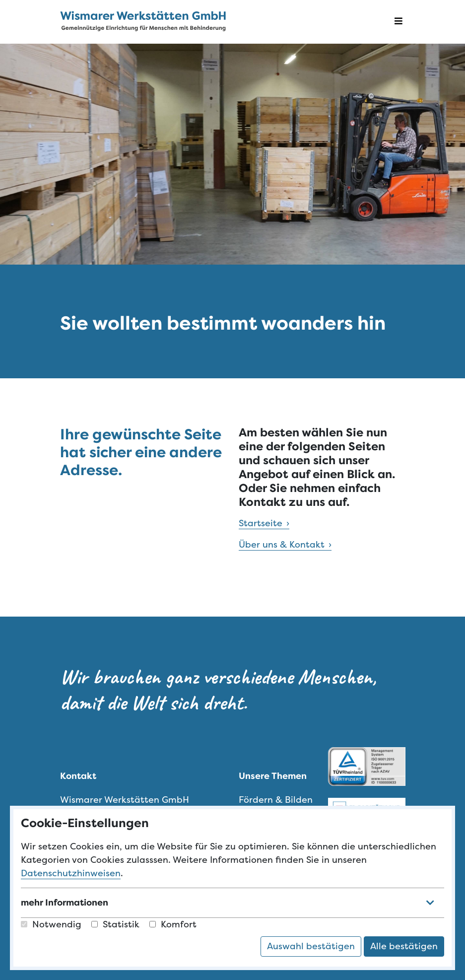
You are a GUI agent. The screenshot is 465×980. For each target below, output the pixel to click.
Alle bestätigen (404, 946)
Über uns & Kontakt (282, 545)
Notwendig (51, 924)
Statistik (115, 924)
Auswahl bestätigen (311, 946)
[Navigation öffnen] (399, 22)
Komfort (173, 924)
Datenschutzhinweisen (71, 873)
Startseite (261, 523)
